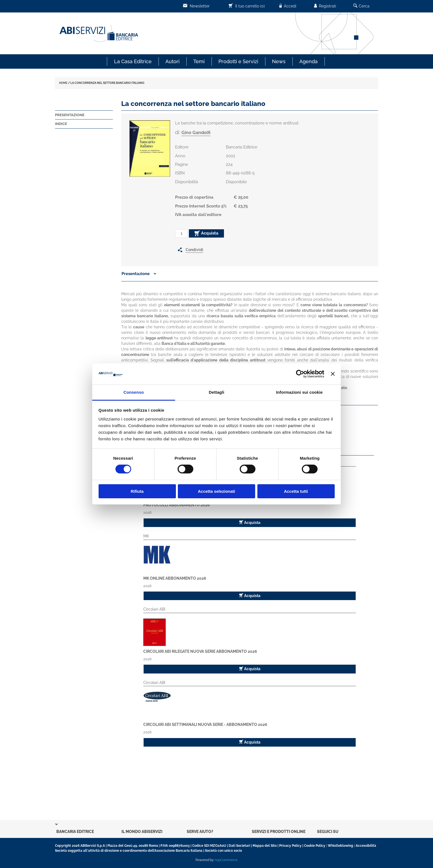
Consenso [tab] (134, 392)
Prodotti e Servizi (238, 61)
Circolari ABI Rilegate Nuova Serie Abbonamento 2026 (200, 651)
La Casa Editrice (133, 61)
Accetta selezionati (216, 491)
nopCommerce (226, 860)
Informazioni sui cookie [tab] (299, 392)
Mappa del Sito (265, 846)
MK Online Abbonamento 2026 (175, 578)
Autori (172, 61)
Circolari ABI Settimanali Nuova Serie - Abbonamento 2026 (205, 725)
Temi (199, 61)
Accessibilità (366, 846)
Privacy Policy (290, 846)
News (279, 61)
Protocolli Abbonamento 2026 (177, 505)
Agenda (308, 61)
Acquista (206, 233)
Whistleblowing (340, 846)
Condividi (194, 250)
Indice (61, 124)
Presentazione (70, 115)
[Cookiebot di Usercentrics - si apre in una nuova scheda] (300, 374)
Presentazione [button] (139, 274)
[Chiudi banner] (333, 374)
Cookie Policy (315, 846)
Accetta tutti (296, 491)
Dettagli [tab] (216, 392)
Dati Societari (239, 846)
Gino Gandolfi (196, 133)
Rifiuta (137, 491)
